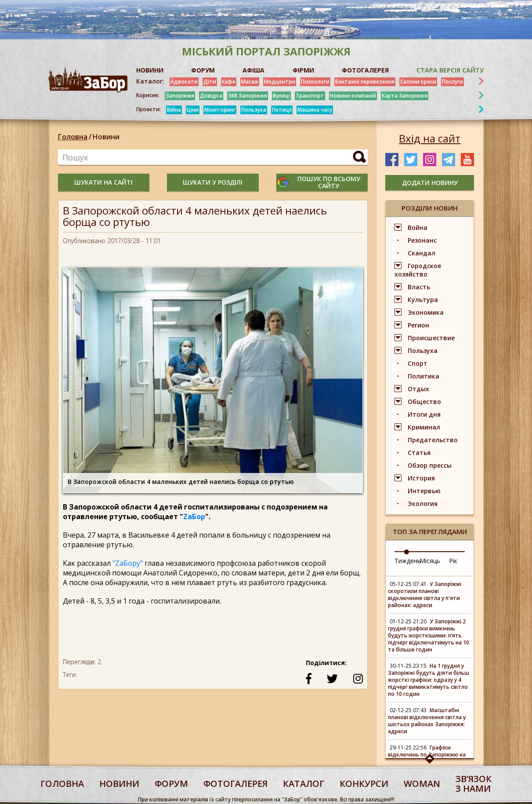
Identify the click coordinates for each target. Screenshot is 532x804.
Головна (73, 137)
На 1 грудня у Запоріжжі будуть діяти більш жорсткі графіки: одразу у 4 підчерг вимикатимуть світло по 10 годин (429, 680)
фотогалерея (235, 784)
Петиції (282, 110)
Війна (174, 110)
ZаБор (194, 517)
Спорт (418, 363)
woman (422, 784)
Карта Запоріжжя (405, 96)
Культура (423, 300)
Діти (210, 82)
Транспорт (310, 96)
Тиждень (408, 561)
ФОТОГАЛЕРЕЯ (365, 70)
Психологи (315, 82)
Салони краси (418, 82)
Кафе (229, 82)
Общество (424, 402)
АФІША (253, 70)
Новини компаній (353, 96)
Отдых (418, 389)
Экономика (426, 312)
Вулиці (281, 96)
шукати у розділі (213, 182)
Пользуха (254, 110)
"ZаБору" (128, 563)
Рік (453, 561)
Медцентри (280, 82)
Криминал (424, 427)
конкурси (364, 784)
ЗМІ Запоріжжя (248, 96)
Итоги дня (424, 414)
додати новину (430, 183)
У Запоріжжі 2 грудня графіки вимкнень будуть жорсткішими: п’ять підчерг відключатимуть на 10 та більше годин (429, 635)
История (421, 478)
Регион (418, 325)
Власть (419, 287)
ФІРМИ (303, 70)
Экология (423, 504)
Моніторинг (220, 110)
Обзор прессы (430, 465)
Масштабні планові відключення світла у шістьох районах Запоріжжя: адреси (427, 721)
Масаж (250, 82)
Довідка (211, 96)
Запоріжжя (180, 96)
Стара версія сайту (450, 70)
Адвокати (184, 82)
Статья (419, 453)
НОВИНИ (150, 70)
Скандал (422, 253)
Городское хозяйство (418, 270)
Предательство (433, 440)
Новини (106, 137)
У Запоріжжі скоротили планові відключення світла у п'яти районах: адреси (425, 595)
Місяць (430, 561)
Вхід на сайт (430, 138)
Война (418, 227)
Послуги (452, 82)
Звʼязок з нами (474, 784)
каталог (304, 784)
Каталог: (150, 81)
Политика (423, 376)
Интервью (424, 491)
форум (171, 784)
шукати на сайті (103, 182)
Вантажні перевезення (365, 82)
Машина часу (315, 110)
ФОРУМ (203, 70)
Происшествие (431, 338)
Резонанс (422, 240)
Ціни (193, 110)
